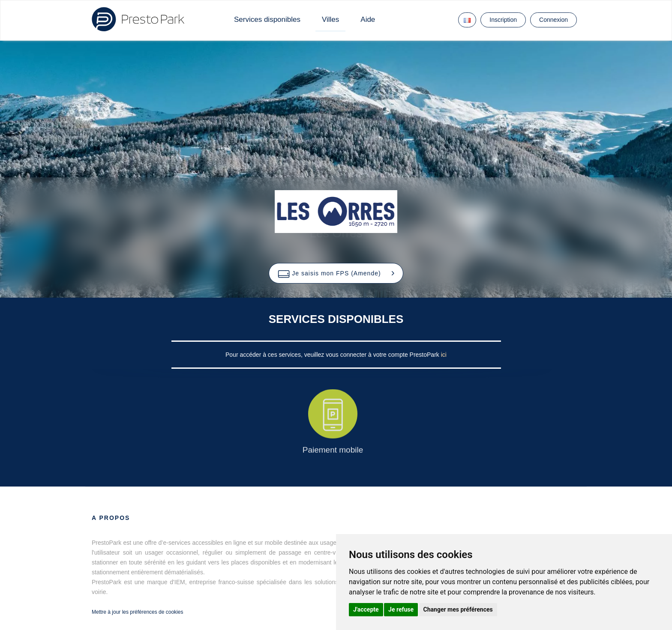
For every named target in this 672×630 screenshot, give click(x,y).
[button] (336, 273)
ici (444, 355)
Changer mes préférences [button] (458, 609)
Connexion (553, 20)
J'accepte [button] (366, 609)
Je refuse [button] (401, 609)
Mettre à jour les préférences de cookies (137, 612)
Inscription (503, 20)
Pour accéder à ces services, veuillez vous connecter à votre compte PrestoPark (333, 355)
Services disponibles (267, 19)
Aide (368, 19)
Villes (330, 19)
